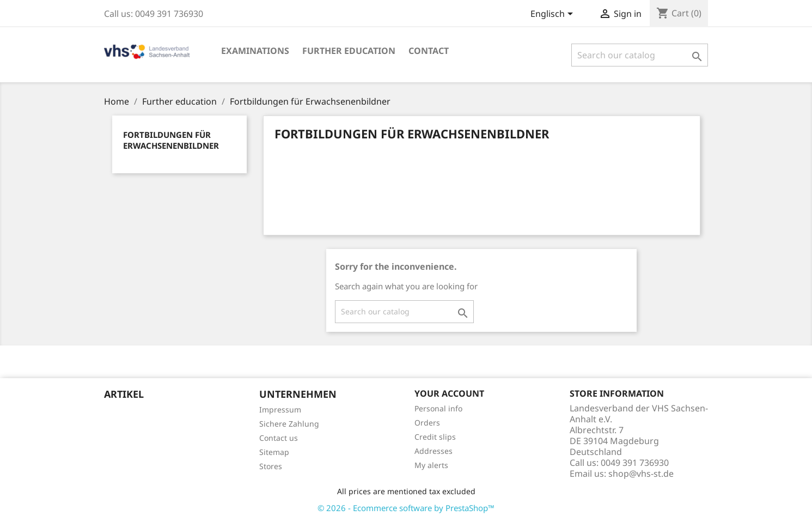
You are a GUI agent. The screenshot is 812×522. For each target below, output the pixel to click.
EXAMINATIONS (255, 51)
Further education (349, 51)
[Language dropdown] (554, 15)
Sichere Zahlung (289, 424)
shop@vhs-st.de (641, 474)
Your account (449, 393)
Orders (427, 423)
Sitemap (274, 452)
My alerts (431, 465)
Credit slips (435, 437)
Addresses (434, 451)
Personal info (438, 408)
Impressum (280, 409)
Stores (271, 466)
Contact (429, 51)
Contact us (279, 438)
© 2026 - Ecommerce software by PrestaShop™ (406, 508)
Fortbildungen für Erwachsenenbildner (171, 140)
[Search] (640, 55)
